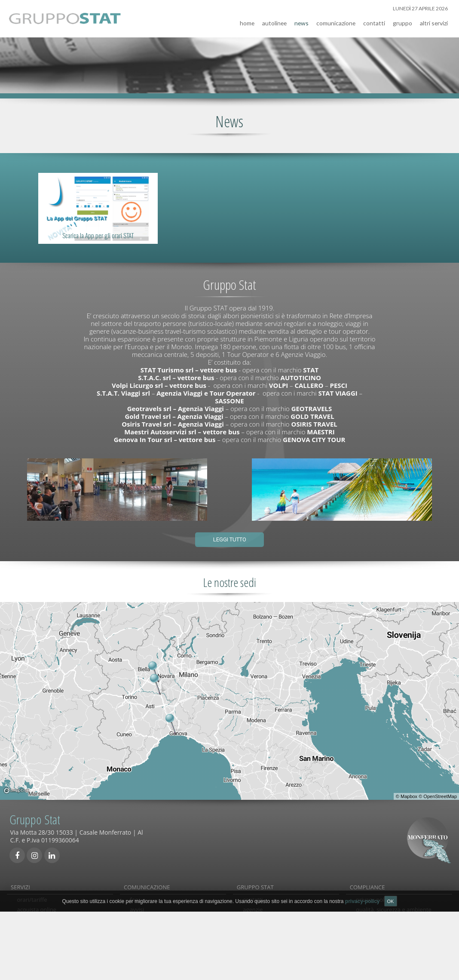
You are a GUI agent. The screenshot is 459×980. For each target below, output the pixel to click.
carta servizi (371, 921)
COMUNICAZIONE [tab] (147, 884)
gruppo (402, 20)
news (301, 20)
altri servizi (434, 20)
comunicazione (336, 20)
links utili (141, 931)
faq (134, 902)
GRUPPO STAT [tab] (255, 884)
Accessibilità (372, 941)
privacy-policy (373, 902)
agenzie (253, 912)
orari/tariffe (32, 902)
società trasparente (381, 931)
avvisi (137, 912)
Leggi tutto (230, 536)
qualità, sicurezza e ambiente (394, 912)
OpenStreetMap (440, 793)
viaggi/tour (31, 941)
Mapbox (409, 793)
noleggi (26, 931)
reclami (139, 921)
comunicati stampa (155, 951)
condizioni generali (154, 941)
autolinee (274, 20)
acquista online (37, 912)
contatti (374, 20)
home (247, 20)
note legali (369, 951)
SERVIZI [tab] (20, 884)
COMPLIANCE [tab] (367, 884)
